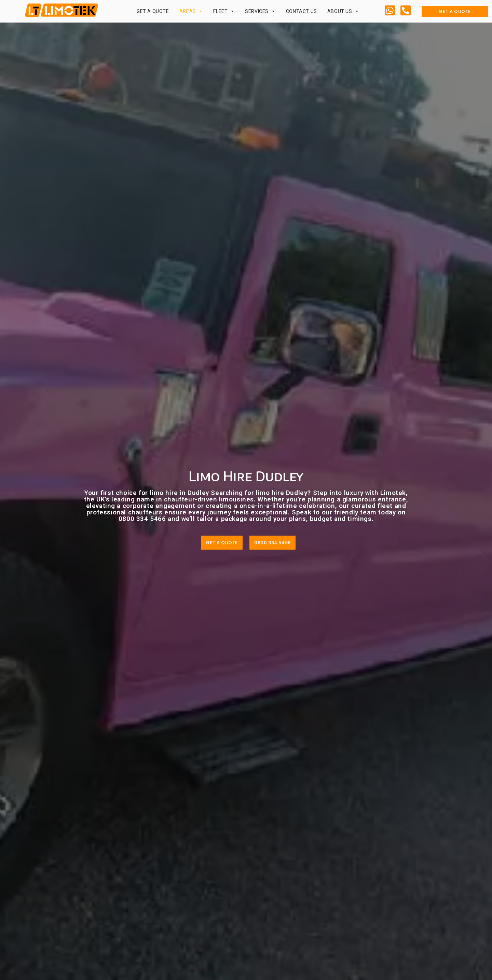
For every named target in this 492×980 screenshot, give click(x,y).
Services (260, 11)
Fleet (224, 11)
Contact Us (302, 11)
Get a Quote (153, 11)
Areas (191, 11)
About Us (343, 11)
